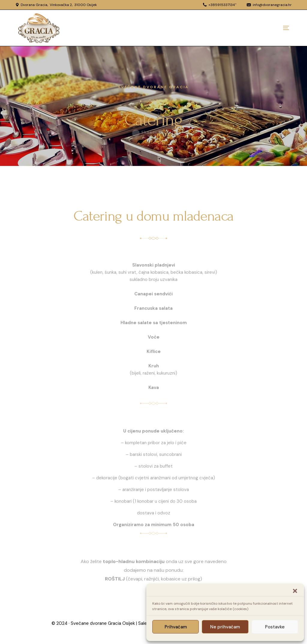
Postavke (275, 627)
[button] (295, 591)
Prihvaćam (176, 627)
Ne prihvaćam (225, 627)
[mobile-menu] (274, 28)
